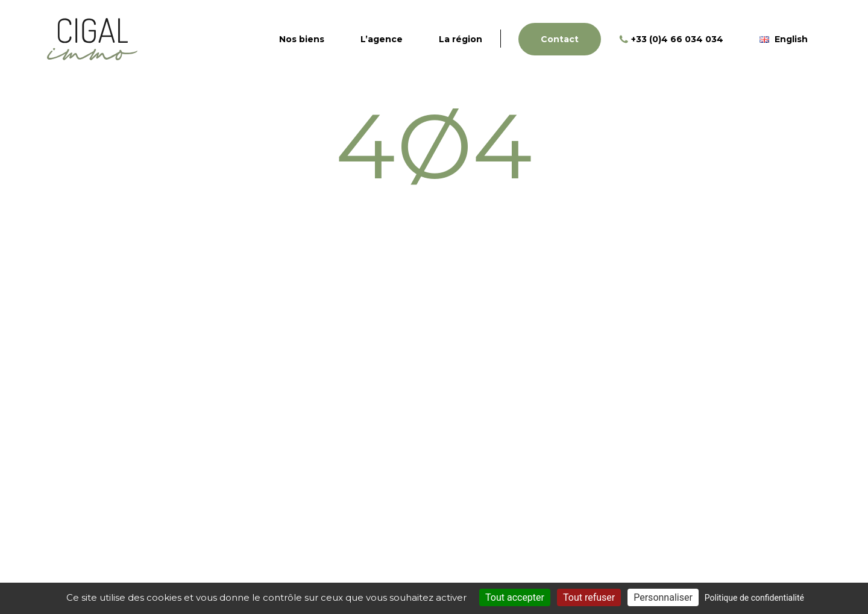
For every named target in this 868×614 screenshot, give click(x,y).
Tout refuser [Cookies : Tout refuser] (589, 597)
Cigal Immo (92, 39)
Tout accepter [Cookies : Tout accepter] (515, 597)
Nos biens (302, 39)
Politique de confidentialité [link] (754, 598)
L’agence (382, 39)
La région (461, 39)
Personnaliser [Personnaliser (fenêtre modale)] (663, 597)
